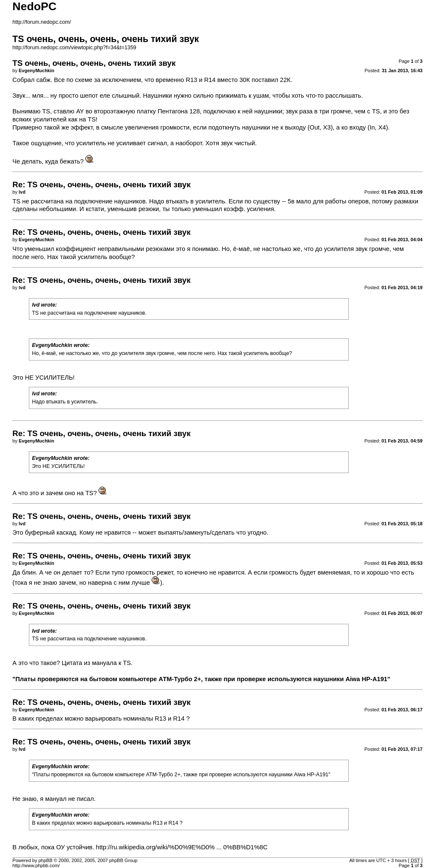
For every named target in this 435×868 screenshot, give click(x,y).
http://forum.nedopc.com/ (42, 22)
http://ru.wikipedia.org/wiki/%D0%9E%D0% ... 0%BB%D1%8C (182, 847)
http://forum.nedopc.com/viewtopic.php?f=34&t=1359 (74, 48)
